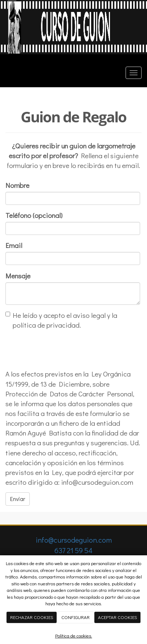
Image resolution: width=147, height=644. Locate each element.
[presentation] (61, 349)
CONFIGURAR (75, 617)
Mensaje (18, 276)
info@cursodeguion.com (74, 540)
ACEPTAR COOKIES (118, 617)
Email (14, 245)
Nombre (17, 185)
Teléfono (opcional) (34, 215)
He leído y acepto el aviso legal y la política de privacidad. (61, 320)
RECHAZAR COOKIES (32, 617)
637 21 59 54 (73, 550)
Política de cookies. (74, 635)
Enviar (18, 499)
